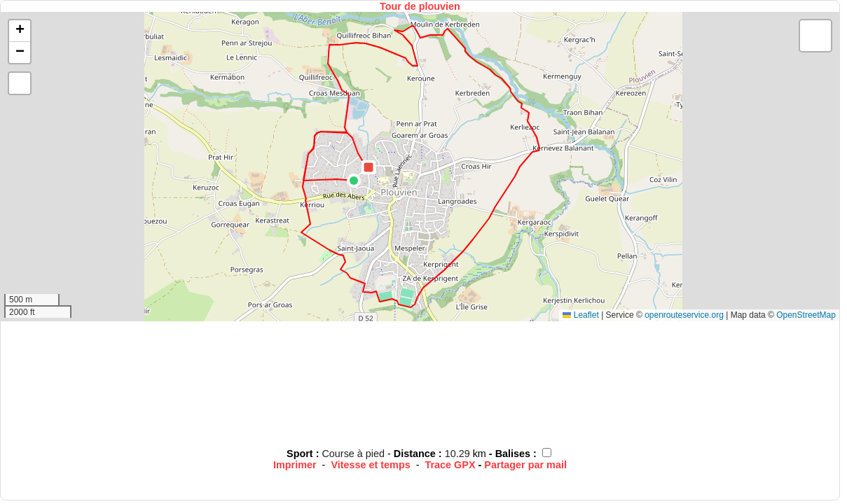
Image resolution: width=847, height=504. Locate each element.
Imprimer (295, 465)
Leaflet (580, 315)
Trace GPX (450, 465)
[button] (354, 181)
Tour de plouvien (420, 6)
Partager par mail (525, 465)
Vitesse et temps (370, 465)
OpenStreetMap (806, 315)
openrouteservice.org (684, 315)
